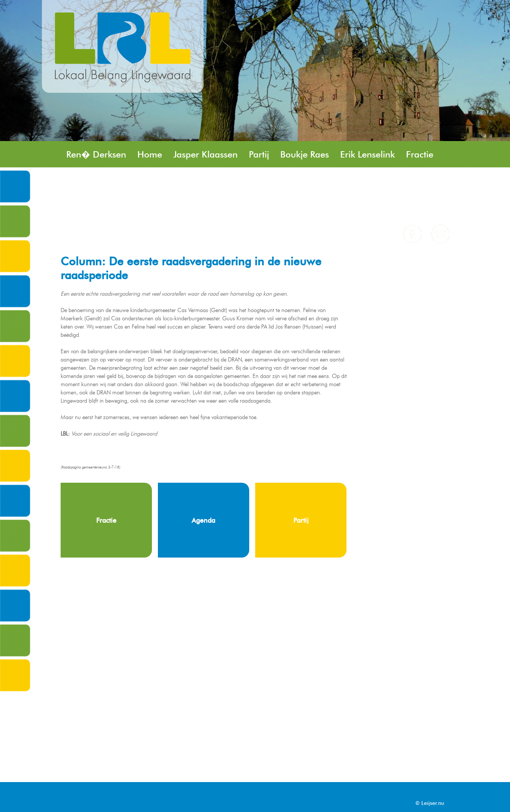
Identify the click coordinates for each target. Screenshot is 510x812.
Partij (259, 154)
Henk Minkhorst (219, 181)
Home (150, 154)
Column (82, 207)
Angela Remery (226, 207)
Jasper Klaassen (205, 154)
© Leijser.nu (430, 803)
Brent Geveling (292, 181)
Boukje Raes (305, 154)
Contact (168, 207)
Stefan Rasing (149, 181)
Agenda (126, 207)
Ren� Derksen (96, 154)
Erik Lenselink (367, 154)
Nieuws (403, 181)
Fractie (420, 154)
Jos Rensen (88, 181)
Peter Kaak (355, 181)
